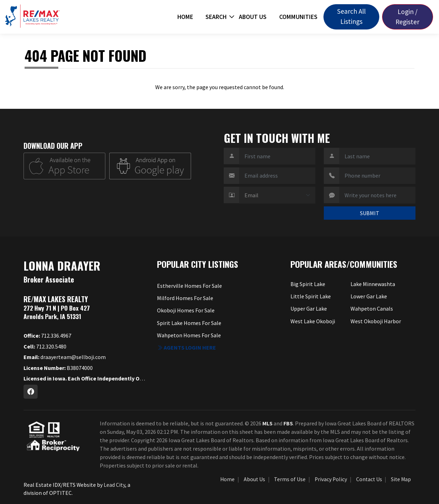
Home (185, 17)
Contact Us (369, 479)
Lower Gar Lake (369, 296)
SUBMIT (370, 213)
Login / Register (407, 17)
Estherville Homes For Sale (189, 286)
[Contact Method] (277, 195)
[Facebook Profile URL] (31, 392)
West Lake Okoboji (313, 321)
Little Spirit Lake (311, 296)
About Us (253, 17)
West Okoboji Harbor (376, 321)
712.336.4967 (47, 336)
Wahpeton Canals (372, 309)
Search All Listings (351, 16)
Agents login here (186, 347)
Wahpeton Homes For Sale (189, 335)
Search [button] (216, 17)
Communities (298, 17)
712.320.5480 (45, 346)
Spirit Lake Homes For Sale (189, 323)
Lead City (114, 485)
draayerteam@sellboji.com (65, 357)
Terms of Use (290, 479)
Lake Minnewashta (373, 284)
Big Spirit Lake (308, 284)
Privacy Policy (331, 479)
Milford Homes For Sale (185, 298)
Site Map (401, 479)
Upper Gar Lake (309, 309)
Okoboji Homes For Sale (186, 310)
